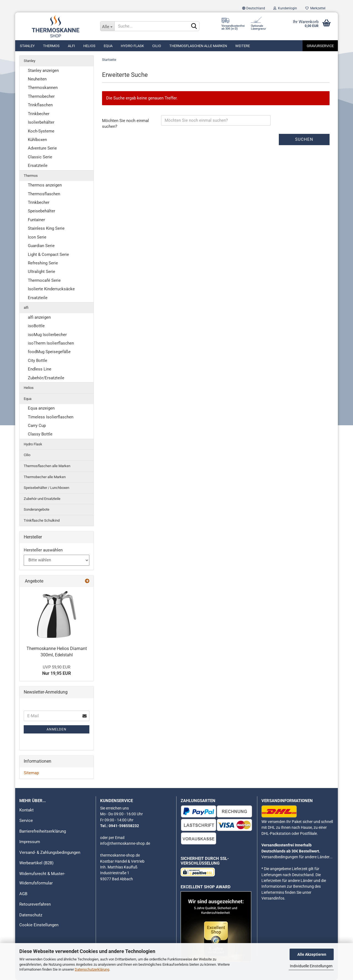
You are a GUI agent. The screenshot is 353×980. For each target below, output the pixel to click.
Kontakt (26, 810)
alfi (71, 46)
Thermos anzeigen (45, 185)
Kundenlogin (285, 8)
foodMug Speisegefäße (49, 352)
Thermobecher (41, 96)
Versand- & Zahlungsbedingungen (50, 852)
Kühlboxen (37, 140)
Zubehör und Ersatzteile (42, 499)
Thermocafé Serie (44, 280)
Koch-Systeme (41, 131)
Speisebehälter (42, 211)
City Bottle (38, 361)
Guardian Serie (41, 246)
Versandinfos (273, 898)
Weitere (243, 46)
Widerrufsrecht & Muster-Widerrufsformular (42, 879)
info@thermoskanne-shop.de (125, 843)
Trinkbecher (39, 114)
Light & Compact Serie (48, 255)
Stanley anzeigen (43, 71)
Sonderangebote (37, 509)
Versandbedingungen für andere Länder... (297, 857)
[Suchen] (194, 26)
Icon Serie (37, 237)
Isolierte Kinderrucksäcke (51, 289)
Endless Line (40, 369)
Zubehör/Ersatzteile (46, 378)
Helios (89, 46)
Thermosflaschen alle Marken (198, 46)
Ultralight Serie (42, 272)
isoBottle (36, 326)
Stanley (27, 46)
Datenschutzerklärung (92, 969)
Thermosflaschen (44, 194)
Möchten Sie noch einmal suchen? (125, 124)
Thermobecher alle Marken (45, 477)
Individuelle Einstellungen (311, 966)
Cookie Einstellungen (39, 925)
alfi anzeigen (39, 317)
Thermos (51, 46)
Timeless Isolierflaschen (51, 417)
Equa (108, 46)
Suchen (304, 139)
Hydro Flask (132, 46)
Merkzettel (315, 8)
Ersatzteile (38, 166)
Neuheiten (37, 79)
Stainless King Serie (46, 228)
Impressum (30, 842)
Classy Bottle (40, 434)
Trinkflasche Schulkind (42, 520)
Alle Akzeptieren (312, 954)
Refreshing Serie (43, 263)
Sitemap (31, 773)
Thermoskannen (43, 88)
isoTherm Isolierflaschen (51, 343)
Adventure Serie (42, 148)
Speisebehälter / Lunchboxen (46, 488)
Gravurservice (320, 46)
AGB (23, 894)
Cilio (157, 46)
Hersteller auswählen (43, 550)
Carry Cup (37, 426)
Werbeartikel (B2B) (36, 863)
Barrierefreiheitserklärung (43, 831)
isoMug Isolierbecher (47, 335)
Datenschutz (31, 915)
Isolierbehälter (41, 122)
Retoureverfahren (35, 904)
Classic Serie (40, 157)
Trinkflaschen (40, 105)
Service (26, 821)
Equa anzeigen (41, 408)
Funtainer (36, 220)
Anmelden (57, 729)
